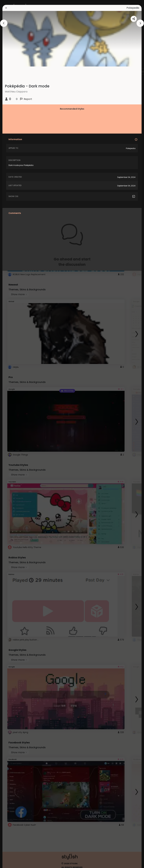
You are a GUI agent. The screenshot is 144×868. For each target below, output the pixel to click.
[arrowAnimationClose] (4, 23)
